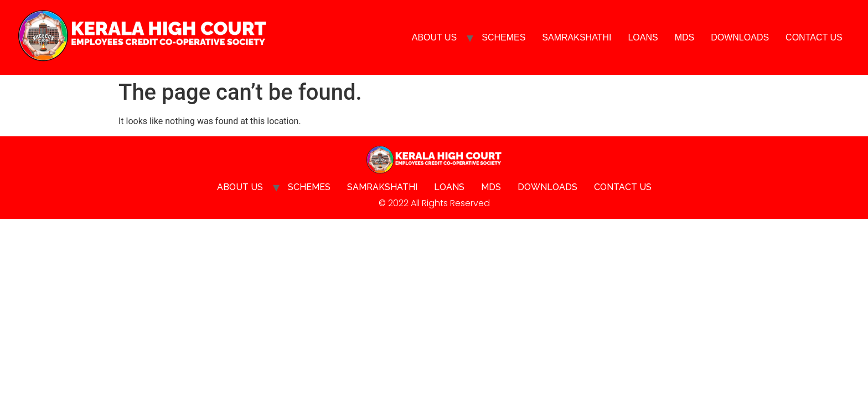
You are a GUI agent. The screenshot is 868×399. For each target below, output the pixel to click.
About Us (435, 37)
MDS (685, 37)
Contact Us (814, 37)
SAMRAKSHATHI (577, 37)
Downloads (740, 37)
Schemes (503, 37)
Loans (643, 37)
